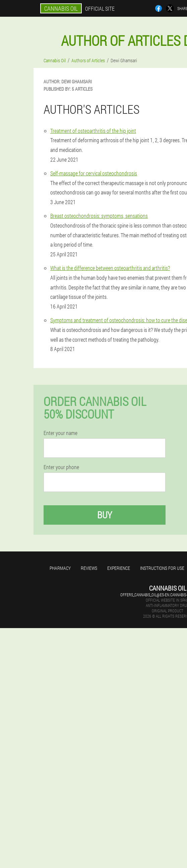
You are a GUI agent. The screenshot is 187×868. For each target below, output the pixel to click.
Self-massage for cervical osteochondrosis (94, 173)
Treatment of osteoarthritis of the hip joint (93, 131)
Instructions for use (162, 568)
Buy (105, 515)
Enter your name (60, 433)
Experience (119, 568)
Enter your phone (61, 467)
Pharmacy (60, 568)
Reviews (89, 568)
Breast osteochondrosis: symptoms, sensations (99, 216)
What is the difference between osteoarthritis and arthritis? (110, 268)
